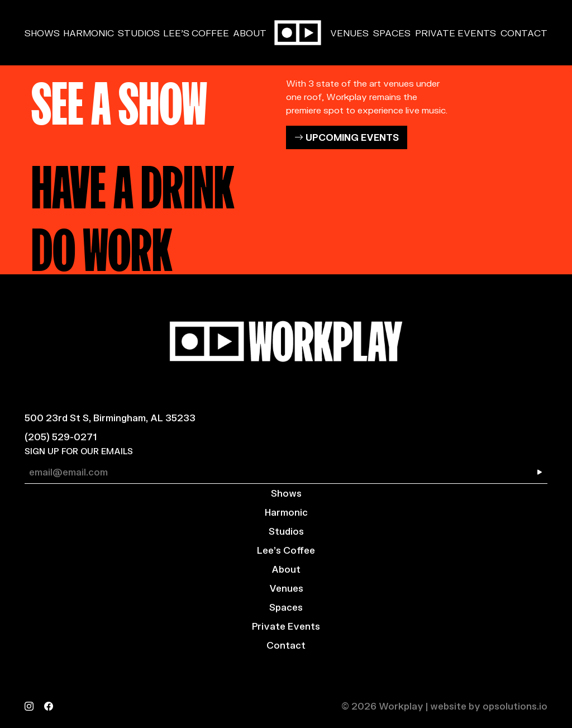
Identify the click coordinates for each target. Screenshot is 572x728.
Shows (42, 33)
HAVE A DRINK (133, 182)
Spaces (392, 33)
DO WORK (102, 245)
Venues (349, 33)
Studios (139, 33)
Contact (524, 33)
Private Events (456, 33)
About (250, 33)
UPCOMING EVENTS (347, 137)
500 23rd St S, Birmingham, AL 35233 (110, 418)
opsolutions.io (515, 706)
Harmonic (89, 33)
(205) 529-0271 (61, 437)
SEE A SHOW (119, 98)
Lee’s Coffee (196, 33)
